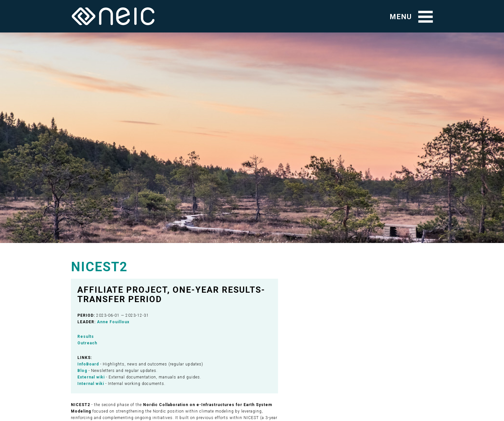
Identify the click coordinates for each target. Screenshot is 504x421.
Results (86, 337)
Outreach (87, 343)
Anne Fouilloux (113, 322)
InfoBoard (88, 364)
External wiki (91, 377)
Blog (82, 371)
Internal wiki (91, 384)
